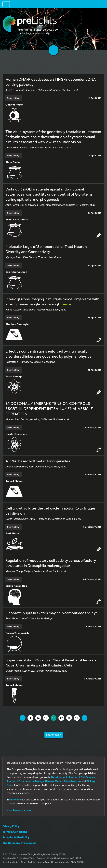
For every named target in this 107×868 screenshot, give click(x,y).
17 (62, 718)
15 (46, 718)
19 (77, 718)
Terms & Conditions (15, 832)
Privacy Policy (11, 826)
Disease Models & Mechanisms (63, 781)
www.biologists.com (19, 810)
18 (70, 718)
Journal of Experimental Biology (25, 781)
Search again (54, 735)
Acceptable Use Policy (16, 837)
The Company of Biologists (19, 843)
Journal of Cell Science (82, 777)
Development (59, 777)
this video (15, 799)
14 (39, 718)
